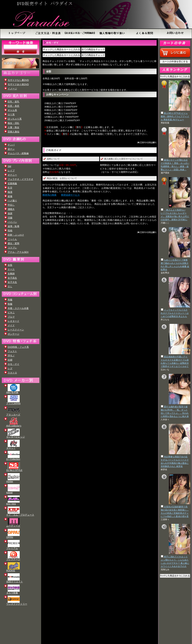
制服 (10, 304)
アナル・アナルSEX (18, 252)
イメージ (12, 89)
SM (9, 166)
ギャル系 (12, 110)
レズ (10, 368)
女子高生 (12, 278)
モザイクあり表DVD (18, 84)
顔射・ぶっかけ (16, 235)
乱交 (10, 188)
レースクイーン (16, 330)
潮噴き (11, 209)
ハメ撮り (12, 201)
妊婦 (10, 360)
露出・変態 (13, 243)
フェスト (12, 351)
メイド (11, 325)
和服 (10, 300)
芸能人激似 (13, 132)
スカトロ (12, 373)
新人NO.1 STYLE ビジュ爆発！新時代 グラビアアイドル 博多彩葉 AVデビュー (175, 116)
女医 (10, 265)
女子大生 (12, 282)
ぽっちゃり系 (15, 119)
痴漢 (10, 192)
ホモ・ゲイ (13, 364)
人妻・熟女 (13, 127)
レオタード (13, 321)
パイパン (12, 222)
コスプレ (12, 248)
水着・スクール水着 (18, 308)
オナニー (12, 175)
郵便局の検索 (50, 195)
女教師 (11, 274)
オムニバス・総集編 (18, 153)
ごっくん (12, 239)
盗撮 (10, 196)
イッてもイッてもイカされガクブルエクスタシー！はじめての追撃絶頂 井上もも (175, 313)
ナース (11, 269)
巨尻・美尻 (13, 106)
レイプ (11, 171)
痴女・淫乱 (13, 123)
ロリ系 (11, 115)
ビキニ (11, 313)
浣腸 (10, 218)
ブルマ (11, 317)
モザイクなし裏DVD (18, 80)
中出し (11, 205)
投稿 (10, 231)
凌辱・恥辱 (13, 226)
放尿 (10, 213)
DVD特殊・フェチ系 (18, 347)
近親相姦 (12, 183)
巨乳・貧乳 (13, 102)
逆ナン (11, 149)
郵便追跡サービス (70, 195)
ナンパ (11, 145)
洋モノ (11, 356)
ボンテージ (13, 334)
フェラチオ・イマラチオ (20, 179)
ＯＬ (10, 286)
